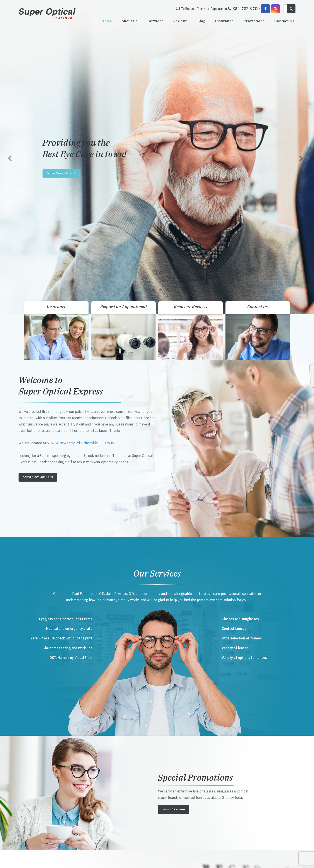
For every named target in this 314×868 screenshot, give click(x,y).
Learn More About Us (38, 167)
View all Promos (174, 499)
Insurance (224, 21)
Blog (201, 21)
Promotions (254, 21)
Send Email (108, 798)
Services (156, 21)
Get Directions (113, 773)
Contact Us (284, 21)
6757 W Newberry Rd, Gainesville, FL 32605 (80, 133)
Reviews (180, 21)
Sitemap (115, 860)
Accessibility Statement (96, 860)
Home (107, 21)
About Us (130, 21)
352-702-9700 (112, 781)
